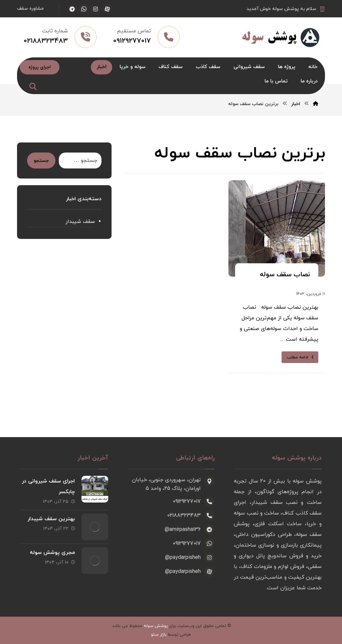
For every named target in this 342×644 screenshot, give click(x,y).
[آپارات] (107, 9)
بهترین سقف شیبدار (51, 519)
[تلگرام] (72, 9)
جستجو (41, 161)
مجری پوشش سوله (52, 553)
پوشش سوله (156, 626)
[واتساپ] (84, 9)
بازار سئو (159, 635)
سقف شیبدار (80, 222)
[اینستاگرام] (96, 9)
